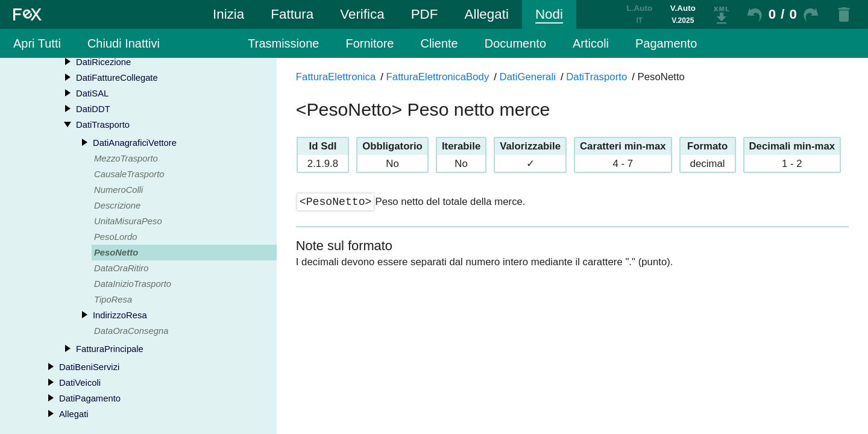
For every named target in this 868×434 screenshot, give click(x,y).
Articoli (591, 43)
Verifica (362, 14)
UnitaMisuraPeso (128, 221)
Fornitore (370, 43)
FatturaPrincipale (110, 349)
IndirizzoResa (120, 315)
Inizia (228, 14)
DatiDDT (93, 109)
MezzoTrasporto (126, 159)
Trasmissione (283, 43)
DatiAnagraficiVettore (135, 143)
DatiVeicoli (80, 383)
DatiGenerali (528, 77)
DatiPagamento (90, 398)
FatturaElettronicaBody (438, 77)
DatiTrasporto (103, 125)
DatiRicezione (103, 62)
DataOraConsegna (131, 331)
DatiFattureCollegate (117, 78)
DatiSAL (92, 93)
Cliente (439, 43)
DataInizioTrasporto (133, 284)
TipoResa (113, 300)
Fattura (292, 14)
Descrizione (117, 206)
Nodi (549, 14)
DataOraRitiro (121, 268)
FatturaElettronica (336, 77)
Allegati (486, 14)
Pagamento (666, 43)
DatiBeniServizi (89, 367)
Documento (515, 43)
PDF (425, 14)
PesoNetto (116, 253)
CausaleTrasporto (129, 174)
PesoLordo (116, 237)
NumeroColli (118, 190)
